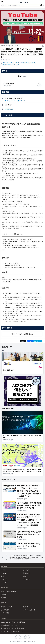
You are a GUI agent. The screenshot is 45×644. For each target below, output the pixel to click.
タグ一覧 (4, 582)
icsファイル (21, 101)
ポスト (23, 341)
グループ (4, 579)
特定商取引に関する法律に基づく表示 (12, 628)
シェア (30, 341)
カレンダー (26, 570)
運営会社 (4, 598)
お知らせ (26, 607)
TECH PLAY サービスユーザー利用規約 (13, 622)
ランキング (26, 579)
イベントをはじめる (29, 610)
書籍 (24, 576)
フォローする (37, 364)
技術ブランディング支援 (8, 591)
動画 (2, 576)
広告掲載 (4, 594)
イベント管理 (5, 613)
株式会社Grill (9, 109)
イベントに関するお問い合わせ (22, 334)
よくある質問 (5, 610)
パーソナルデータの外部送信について (12, 631)
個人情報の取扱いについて (9, 625)
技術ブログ (26, 573)
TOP (3, 557)
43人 (40, 367)
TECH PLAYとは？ (7, 607)
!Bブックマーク (38, 341)
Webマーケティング (9, 65)
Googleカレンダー (11, 101)
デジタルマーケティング (28, 63)
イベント (7, 557)
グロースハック (8, 63)
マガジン (4, 573)
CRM (17, 65)
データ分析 (16, 63)
